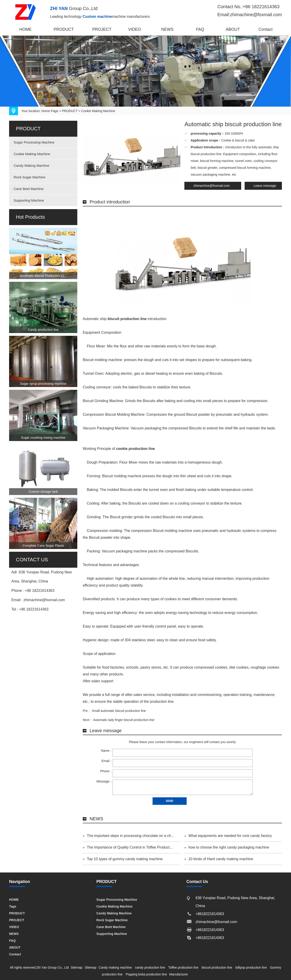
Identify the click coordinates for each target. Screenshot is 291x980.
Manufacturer (178, 974)
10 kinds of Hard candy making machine (221, 859)
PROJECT (102, 29)
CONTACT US (32, 560)
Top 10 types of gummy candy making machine (125, 859)
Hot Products (30, 217)
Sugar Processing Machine (34, 142)
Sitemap (77, 967)
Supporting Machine (29, 200)
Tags (13, 906)
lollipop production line (251, 967)
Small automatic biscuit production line (119, 711)
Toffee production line (183, 967)
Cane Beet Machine (29, 189)
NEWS (167, 29)
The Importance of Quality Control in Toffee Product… (130, 847)
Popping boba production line (146, 974)
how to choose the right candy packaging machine (229, 847)
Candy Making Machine (31, 165)
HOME (25, 29)
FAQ (200, 29)
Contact (266, 29)
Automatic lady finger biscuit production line (124, 720)
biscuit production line (217, 967)
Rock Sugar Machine (29, 177)
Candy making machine (115, 967)
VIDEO (135, 29)
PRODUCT (64, 29)
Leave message (265, 186)
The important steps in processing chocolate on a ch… (131, 836)
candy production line (150, 967)
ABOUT (233, 29)
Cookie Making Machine (98, 111)
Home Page (50, 111)
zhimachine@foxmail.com (212, 186)
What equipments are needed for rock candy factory (230, 836)
